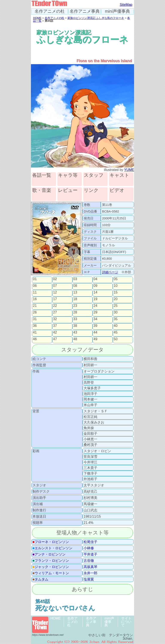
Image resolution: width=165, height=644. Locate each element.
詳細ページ (110, 272)
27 (55, 312)
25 (116, 306)
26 (35, 312)
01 (35, 279)
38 (75, 326)
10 (116, 286)
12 (55, 292)
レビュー (68, 190)
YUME (129, 170)
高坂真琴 (90, 567)
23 (75, 306)
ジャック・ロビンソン (51, 567)
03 (75, 279)
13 (75, 292)
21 (35, 306)
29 (95, 312)
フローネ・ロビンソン (51, 542)
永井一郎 (90, 573)
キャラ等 (68, 175)
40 (116, 326)
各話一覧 (42, 175)
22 (55, 306)
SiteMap (126, 5)
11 (35, 292)
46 (35, 339)
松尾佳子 (90, 542)
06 (35, 286)
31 (35, 319)
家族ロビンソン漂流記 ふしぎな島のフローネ (96, 18)
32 (55, 319)
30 (116, 312)
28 (75, 312)
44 (95, 332)
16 (35, 299)
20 (116, 299)
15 (116, 292)
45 (116, 332)
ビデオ (117, 190)
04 (95, 279)
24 (95, 306)
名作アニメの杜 (50, 11)
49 (95, 339)
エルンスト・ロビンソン (52, 548)
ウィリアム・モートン (51, 573)
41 (35, 332)
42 (55, 332)
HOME (37, 18)
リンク (91, 190)
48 (75, 339)
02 (55, 279)
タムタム (40, 579)
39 (95, 326)
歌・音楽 (42, 190)
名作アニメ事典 (85, 11)
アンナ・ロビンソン (49, 554)
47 (55, 339)
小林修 (89, 548)
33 (75, 319)
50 (116, 339)
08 (75, 286)
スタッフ (94, 175)
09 (95, 286)
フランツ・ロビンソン (51, 561)
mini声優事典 (117, 11)
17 (55, 299)
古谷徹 (89, 561)
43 (75, 332)
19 (95, 299)
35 (116, 319)
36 (35, 326)
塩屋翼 (89, 579)
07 (55, 286)
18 (75, 299)
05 (116, 279)
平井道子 (90, 554)
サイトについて (126, 622)
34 (95, 319)
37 (55, 326)
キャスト (119, 175)
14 (95, 292)
